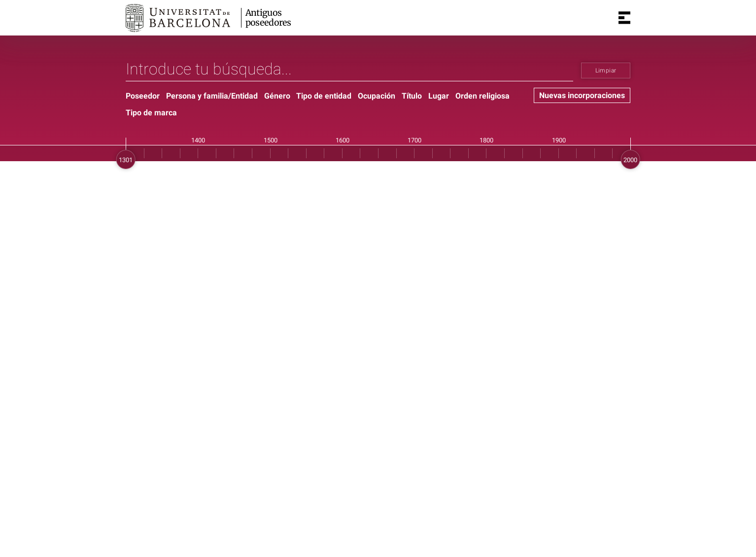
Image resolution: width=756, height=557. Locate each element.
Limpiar (606, 70)
